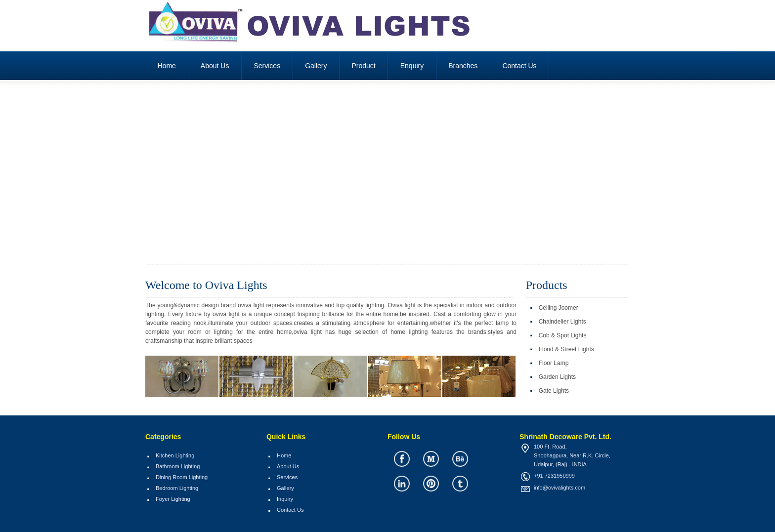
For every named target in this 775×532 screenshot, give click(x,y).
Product (364, 66)
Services (267, 66)
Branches (463, 66)
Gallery (316, 66)
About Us (215, 66)
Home (167, 66)
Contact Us (519, 66)
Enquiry (412, 66)
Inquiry (285, 499)
